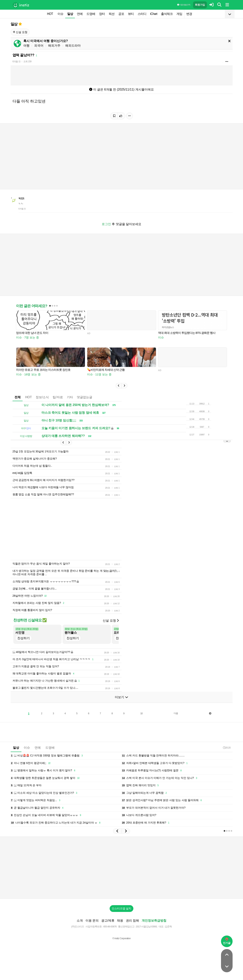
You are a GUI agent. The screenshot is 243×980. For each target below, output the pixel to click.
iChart (154, 14)
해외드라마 (73, 46)
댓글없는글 (85, 397)
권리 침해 (132, 921)
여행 (26, 46)
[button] (119, 386)
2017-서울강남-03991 (147, 927)
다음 (176, 713)
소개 (80, 921)
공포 (121, 14)
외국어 (39, 46)
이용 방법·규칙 (184, 5)
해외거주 (54, 46)
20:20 (227, 748)
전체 (18, 397)
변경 (189, 14)
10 (141, 713)
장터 (102, 14)
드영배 (91, 14)
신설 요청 (20, 32)
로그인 (106, 224)
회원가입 (200, 5)
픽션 (112, 14)
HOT (50, 14)
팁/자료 (58, 397)
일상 (70, 14)
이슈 (60, 14)
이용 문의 (92, 921)
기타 (70, 397)
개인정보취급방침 (154, 921)
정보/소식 (42, 397)
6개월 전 (17, 62)
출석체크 (167, 14)
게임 (179, 14)
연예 (80, 14)
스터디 (142, 14)
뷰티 (131, 14)
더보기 (121, 697)
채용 (120, 921)
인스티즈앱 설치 (122, 908)
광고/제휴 (108, 921)
